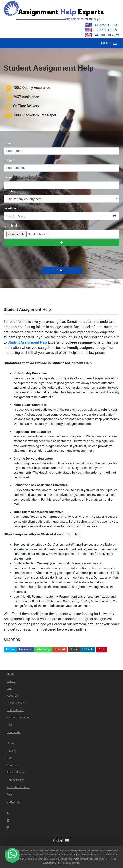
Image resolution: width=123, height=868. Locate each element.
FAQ (9, 725)
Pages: (8, 177)
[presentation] (41, 257)
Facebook (26, 649)
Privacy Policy (15, 703)
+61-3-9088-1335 (101, 25)
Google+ (60, 649)
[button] (106, 43)
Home (11, 674)
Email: (8, 143)
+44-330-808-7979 (102, 35)
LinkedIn (88, 649)
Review (11, 681)
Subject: (9, 160)
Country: (10, 191)
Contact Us (14, 732)
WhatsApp (43, 649)
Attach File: (12, 226)
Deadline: (10, 208)
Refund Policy (15, 710)
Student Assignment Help (27, 342)
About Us (13, 696)
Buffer (74, 649)
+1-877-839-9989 (101, 30)
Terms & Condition (18, 718)
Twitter (10, 649)
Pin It (101, 649)
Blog (10, 688)
